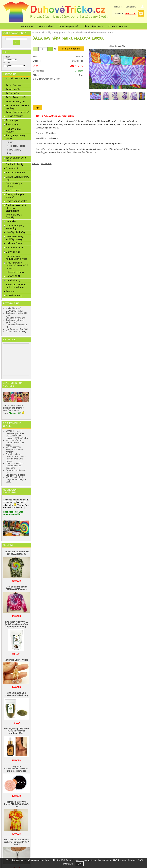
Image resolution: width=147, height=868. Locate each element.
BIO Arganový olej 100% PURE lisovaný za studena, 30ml (16, 731)
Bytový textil (12, 168)
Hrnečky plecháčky (16, 232)
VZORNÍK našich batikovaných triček (15, 432)
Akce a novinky (46, 26)
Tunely (10, 142)
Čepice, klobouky (15, 164)
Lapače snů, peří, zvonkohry (15, 227)
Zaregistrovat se (132, 7)
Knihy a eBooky (14, 243)
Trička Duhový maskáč (17, 112)
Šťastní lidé (77, 61)
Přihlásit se (118, 7)
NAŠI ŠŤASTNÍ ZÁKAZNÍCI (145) (14, 310)
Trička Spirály (13, 89)
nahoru (36, 164)
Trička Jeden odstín (16, 97)
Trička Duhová (13, 85)
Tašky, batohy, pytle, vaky (16, 159)
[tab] (37, 108)
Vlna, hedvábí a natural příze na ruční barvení (17, 265)
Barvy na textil (13, 252)
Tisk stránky (46, 164)
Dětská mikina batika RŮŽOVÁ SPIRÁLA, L (17, 588)
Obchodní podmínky (93, 26)
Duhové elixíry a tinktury (14, 185)
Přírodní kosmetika (16, 172)
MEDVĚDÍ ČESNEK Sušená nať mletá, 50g (16, 694)
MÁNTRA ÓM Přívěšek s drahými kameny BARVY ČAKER (16, 842)
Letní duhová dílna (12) (17, 329)
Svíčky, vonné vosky (16, 201)
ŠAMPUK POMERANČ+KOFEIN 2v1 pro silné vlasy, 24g (16, 769)
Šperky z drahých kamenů (15, 196)
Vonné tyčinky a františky (14, 216)
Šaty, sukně (12, 125)
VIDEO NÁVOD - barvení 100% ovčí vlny (17, 437)
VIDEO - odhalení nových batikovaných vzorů (16, 479)
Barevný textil (13, 276)
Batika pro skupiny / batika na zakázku (16, 286)
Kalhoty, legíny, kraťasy (14, 130)
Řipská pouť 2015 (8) (16, 332)
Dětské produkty (14, 116)
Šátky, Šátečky (14, 150)
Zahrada (10, 291)
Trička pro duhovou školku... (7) (15, 321)
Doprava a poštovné (68, 26)
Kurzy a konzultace (16, 247)
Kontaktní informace (118, 26)
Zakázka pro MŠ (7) (15, 318)
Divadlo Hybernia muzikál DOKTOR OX (16, 455)
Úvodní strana (26, 26)
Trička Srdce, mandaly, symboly (18, 107)
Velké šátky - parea (16, 146)
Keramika (11, 221)
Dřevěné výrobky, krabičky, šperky (15, 238)
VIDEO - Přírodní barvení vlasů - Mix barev (15, 443)
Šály (58, 79)
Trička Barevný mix (16, 102)
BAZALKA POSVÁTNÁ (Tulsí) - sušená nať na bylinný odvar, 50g (16, 624)
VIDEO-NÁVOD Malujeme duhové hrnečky (14, 450)
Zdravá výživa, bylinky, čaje (17, 178)
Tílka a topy (12, 120)
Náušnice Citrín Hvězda (16, 660)
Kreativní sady (13, 280)
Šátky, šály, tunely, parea (44, 79)
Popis (37, 108)
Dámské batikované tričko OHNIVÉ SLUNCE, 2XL (16, 804)
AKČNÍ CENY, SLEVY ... (17, 80)
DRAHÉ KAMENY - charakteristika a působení (15, 466)
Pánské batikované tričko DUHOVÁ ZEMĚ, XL (16, 553)
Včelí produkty (13, 190)
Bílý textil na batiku (16, 272)
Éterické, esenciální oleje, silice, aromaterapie (16, 208)
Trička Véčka (12, 93)
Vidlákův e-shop (14, 295)
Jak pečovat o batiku (16, 475)
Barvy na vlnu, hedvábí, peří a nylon (17, 257)
